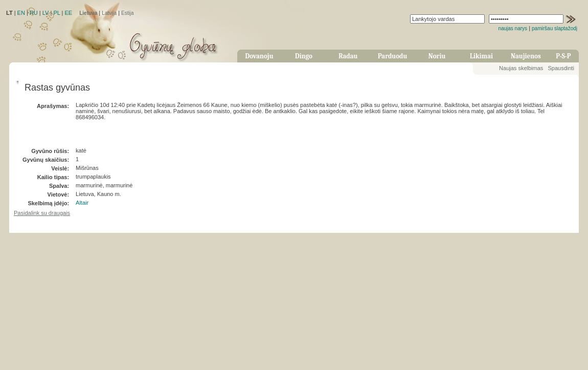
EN (21, 13)
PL (56, 13)
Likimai (481, 56)
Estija (127, 13)
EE (68, 13)
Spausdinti (561, 68)
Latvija (109, 13)
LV (46, 13)
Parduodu (392, 56)
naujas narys (513, 28)
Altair (82, 203)
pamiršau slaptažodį (555, 28)
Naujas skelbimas (521, 68)
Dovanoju (259, 56)
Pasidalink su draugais (42, 213)
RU (34, 13)
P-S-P (563, 56)
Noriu (437, 56)
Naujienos (526, 56)
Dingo (304, 56)
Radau (348, 56)
